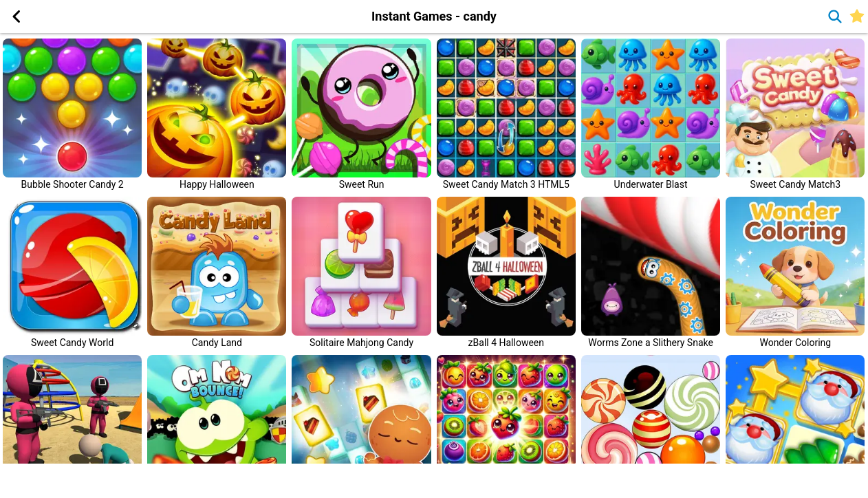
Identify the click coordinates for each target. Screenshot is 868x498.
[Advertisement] (144, 481)
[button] (17, 17)
